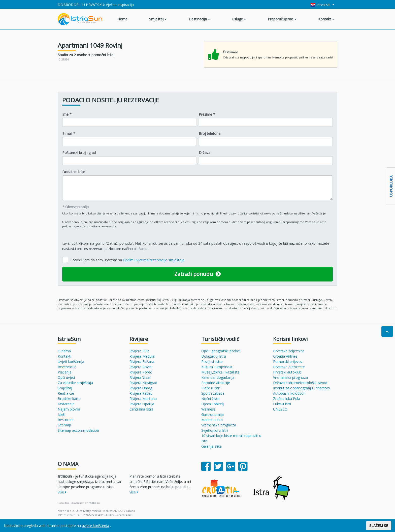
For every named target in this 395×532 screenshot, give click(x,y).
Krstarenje (66, 404)
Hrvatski (321, 5)
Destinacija (199, 19)
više (62, 492)
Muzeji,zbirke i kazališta (220, 372)
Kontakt (326, 19)
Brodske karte (69, 399)
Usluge (239, 19)
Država (205, 153)
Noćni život (210, 399)
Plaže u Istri (211, 388)
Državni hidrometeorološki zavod (300, 383)
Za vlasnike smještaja (75, 383)
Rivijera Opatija (142, 404)
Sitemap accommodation (78, 430)
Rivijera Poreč (141, 372)
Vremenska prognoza (219, 425)
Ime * (67, 114)
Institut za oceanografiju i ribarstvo (302, 388)
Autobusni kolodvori (289, 393)
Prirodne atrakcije (216, 383)
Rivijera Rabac (141, 393)
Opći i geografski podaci (221, 351)
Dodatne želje (74, 172)
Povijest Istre (212, 362)
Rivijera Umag (141, 388)
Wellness (208, 409)
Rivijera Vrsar (140, 377)
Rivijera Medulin (142, 356)
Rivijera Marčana (143, 399)
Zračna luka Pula (287, 399)
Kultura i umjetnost (217, 367)
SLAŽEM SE (379, 526)
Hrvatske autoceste (289, 367)
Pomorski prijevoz (288, 362)
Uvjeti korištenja (71, 362)
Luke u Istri (282, 404)
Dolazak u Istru (214, 356)
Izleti (61, 414)
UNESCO (280, 409)
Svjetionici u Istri (215, 430)
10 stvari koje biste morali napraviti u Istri (231, 438)
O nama (64, 351)
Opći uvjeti (66, 377)
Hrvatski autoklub (287, 372)
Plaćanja (65, 372)
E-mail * (69, 133)
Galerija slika (211, 446)
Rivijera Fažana (142, 362)
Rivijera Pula (139, 351)
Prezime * (207, 114)
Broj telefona (210, 133)
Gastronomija (212, 414)
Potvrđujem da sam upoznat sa (128, 260)
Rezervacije (67, 367)
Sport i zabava (213, 393)
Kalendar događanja (218, 377)
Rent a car (66, 393)
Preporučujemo (282, 19)
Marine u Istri (212, 420)
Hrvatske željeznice (289, 351)
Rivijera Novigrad (143, 383)
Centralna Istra (141, 409)
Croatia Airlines (285, 356)
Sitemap (64, 425)
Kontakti (64, 356)
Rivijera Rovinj (141, 367)
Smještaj (158, 19)
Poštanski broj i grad (79, 153)
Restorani (65, 420)
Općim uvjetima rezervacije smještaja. (154, 260)
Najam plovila (69, 409)
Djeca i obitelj (212, 404)
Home (122, 19)
